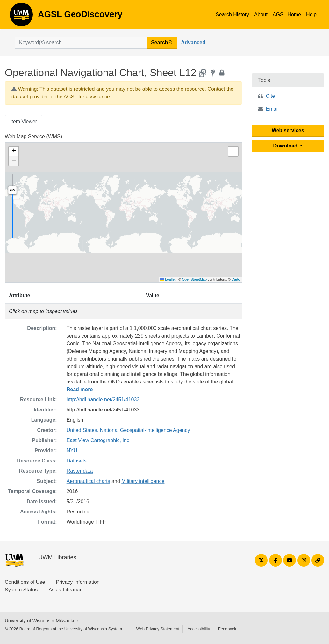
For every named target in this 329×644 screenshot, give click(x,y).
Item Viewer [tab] (24, 122)
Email (272, 109)
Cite (270, 96)
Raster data (80, 471)
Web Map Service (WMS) (33, 136)
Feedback (227, 629)
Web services (288, 130)
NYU (72, 451)
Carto (236, 279)
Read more (80, 389)
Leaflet (168, 279)
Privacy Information (78, 582)
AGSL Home (287, 14)
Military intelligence (143, 481)
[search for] (81, 43)
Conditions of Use (25, 582)
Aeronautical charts (88, 481)
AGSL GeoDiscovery (21, 17)
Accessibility (199, 629)
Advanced (193, 43)
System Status (21, 590)
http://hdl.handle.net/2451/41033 (103, 400)
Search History (232, 14)
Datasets (77, 461)
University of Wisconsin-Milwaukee (42, 621)
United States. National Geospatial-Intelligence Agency (128, 430)
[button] (14, 151)
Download (286, 146)
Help (311, 14)
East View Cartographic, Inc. (99, 440)
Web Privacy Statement (158, 629)
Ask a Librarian (66, 590)
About (261, 14)
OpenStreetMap (194, 279)
